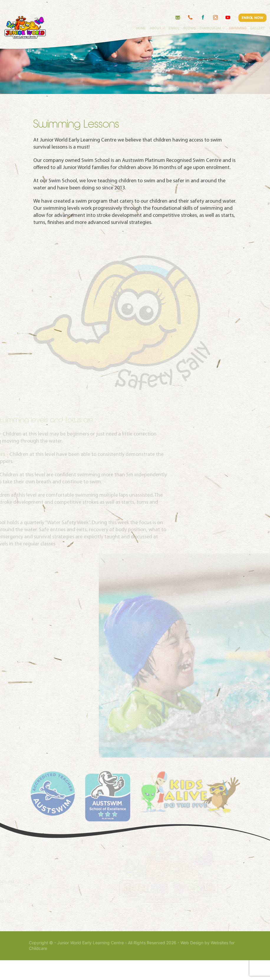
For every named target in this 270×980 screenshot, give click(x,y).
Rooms (210, 16)
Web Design (192, 963)
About (176, 16)
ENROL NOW (252, 6)
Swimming (258, 16)
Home (161, 16)
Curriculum (230, 16)
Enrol (194, 16)
